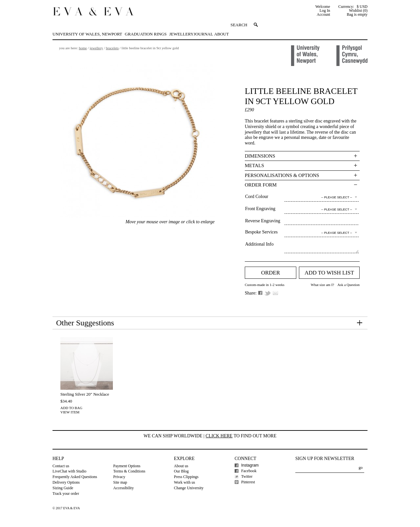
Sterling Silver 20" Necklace (85, 394)
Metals (254, 165)
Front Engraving (260, 209)
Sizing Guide (63, 488)
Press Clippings (186, 477)
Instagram (250, 465)
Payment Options (127, 466)
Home (83, 48)
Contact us (61, 466)
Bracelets (112, 48)
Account (323, 14)
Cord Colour (257, 197)
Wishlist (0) (358, 11)
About (222, 34)
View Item (70, 412)
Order (271, 273)
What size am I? (322, 285)
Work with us (184, 482)
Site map (120, 482)
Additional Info (259, 244)
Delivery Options (66, 482)
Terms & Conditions (129, 471)
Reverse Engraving (263, 221)
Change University (189, 488)
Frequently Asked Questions (75, 477)
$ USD (362, 7)
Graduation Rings (146, 34)
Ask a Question (348, 285)
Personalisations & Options (282, 175)
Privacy (119, 477)
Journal (203, 34)
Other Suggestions (85, 323)
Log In (325, 11)
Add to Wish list (329, 273)
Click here (219, 436)
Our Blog (181, 471)
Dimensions (260, 156)
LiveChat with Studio (69, 471)
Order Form (261, 185)
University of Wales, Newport (87, 34)
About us (181, 466)
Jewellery (181, 34)
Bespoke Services (261, 232)
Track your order (66, 494)
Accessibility (124, 488)
